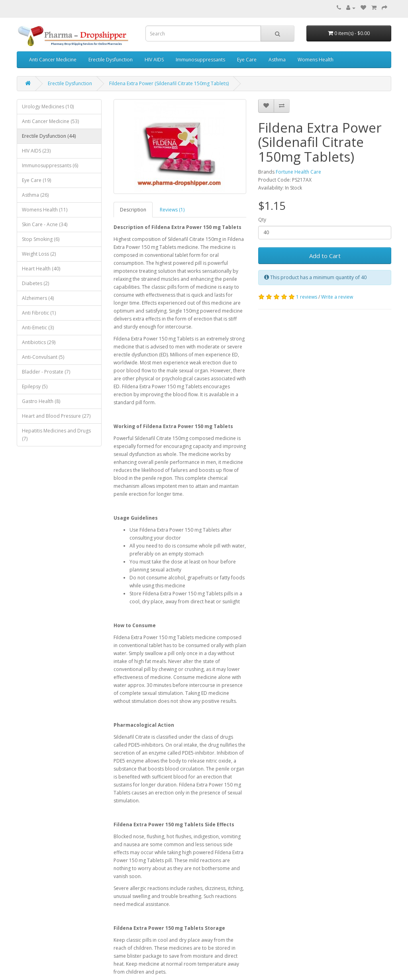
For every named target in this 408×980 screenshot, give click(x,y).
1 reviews (307, 297)
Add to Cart (325, 256)
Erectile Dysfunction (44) (49, 136)
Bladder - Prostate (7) (46, 372)
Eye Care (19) (36, 180)
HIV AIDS (154, 60)
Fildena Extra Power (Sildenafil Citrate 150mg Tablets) (169, 83)
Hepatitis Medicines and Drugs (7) (56, 435)
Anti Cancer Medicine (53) (50, 121)
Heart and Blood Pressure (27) (56, 416)
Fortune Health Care (298, 172)
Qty (262, 220)
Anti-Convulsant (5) (43, 357)
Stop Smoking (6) (41, 239)
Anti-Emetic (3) (38, 328)
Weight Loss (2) (39, 254)
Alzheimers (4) (38, 298)
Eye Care (247, 60)
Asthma (277, 60)
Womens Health (316, 60)
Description (133, 210)
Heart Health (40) (41, 269)
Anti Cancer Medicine (53, 60)
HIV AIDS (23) (36, 151)
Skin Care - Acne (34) (45, 224)
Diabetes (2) (35, 283)
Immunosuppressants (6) (50, 165)
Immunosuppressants (200, 60)
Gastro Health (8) (41, 401)
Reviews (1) (172, 210)
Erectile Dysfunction (111, 60)
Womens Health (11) (45, 210)
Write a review (337, 297)
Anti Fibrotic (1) (39, 313)
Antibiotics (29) (39, 342)
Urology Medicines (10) (48, 107)
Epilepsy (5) (35, 386)
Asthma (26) (35, 195)
